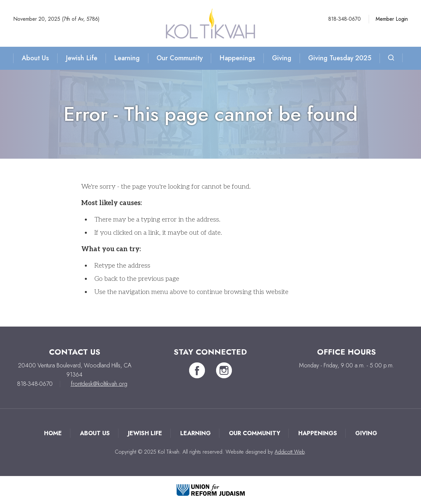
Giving (282, 58)
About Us (35, 58)
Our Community (180, 58)
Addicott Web (290, 452)
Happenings (237, 58)
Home (53, 433)
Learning (127, 58)
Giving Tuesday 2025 (340, 58)
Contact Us (75, 352)
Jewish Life (82, 58)
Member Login (392, 19)
